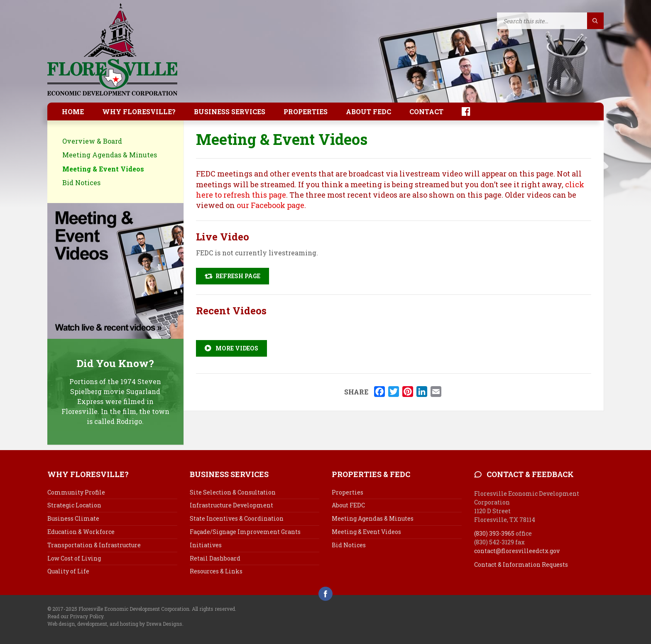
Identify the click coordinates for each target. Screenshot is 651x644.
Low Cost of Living (74, 558)
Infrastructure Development (231, 505)
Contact (426, 111)
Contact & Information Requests (521, 564)
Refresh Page (232, 276)
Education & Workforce (81, 532)
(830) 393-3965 (494, 533)
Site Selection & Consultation (233, 492)
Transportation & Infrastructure (94, 545)
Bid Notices (81, 182)
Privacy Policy (87, 616)
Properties (306, 111)
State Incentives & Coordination (237, 518)
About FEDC (368, 111)
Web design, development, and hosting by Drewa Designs (115, 624)
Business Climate (73, 518)
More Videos (231, 348)
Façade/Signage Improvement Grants (245, 532)
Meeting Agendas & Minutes (110, 155)
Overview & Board (92, 141)
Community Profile (76, 492)
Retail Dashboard (215, 558)
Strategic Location (74, 505)
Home (73, 111)
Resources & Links (216, 571)
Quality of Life (68, 571)
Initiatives (206, 545)
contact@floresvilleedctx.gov (517, 551)
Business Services (230, 111)
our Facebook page (270, 205)
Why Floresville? (139, 111)
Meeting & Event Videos (103, 169)
